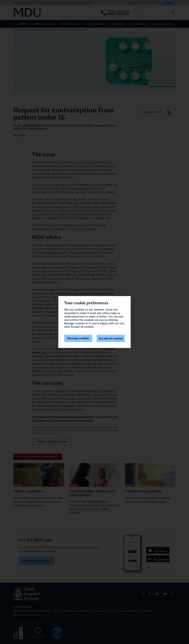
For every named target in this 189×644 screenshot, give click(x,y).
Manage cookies (78, 338)
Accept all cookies (111, 338)
